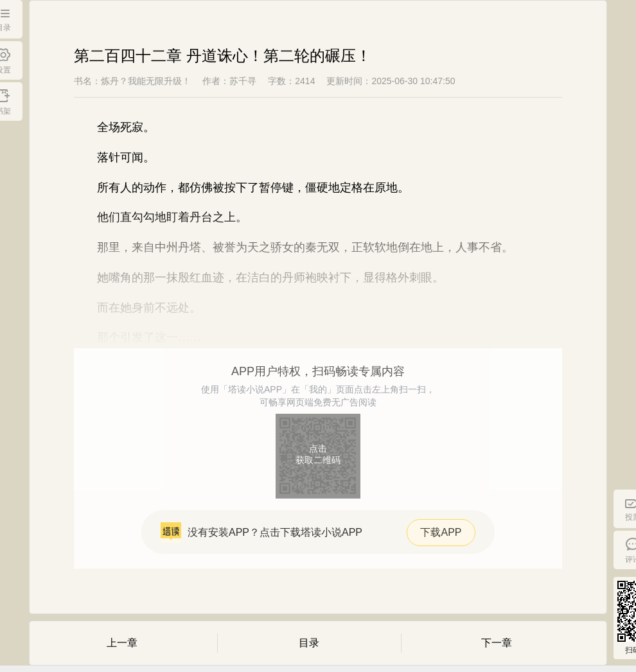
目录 (309, 643)
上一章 (122, 643)
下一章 (497, 643)
